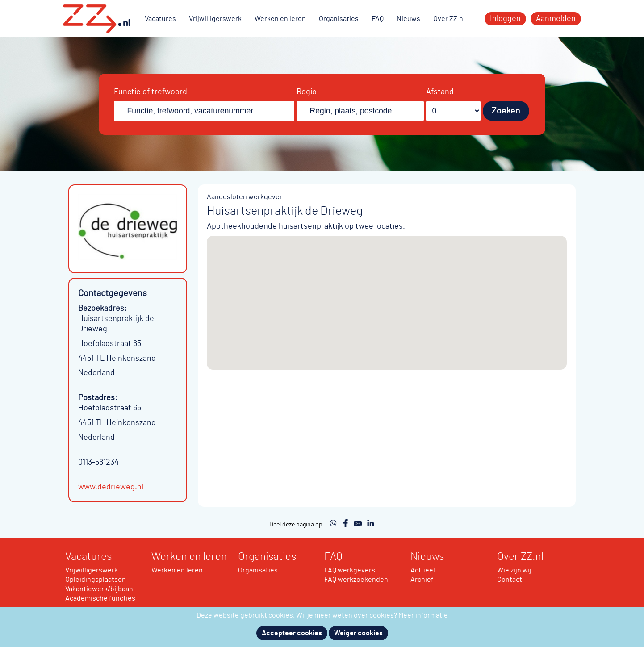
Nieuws (408, 19)
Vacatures (160, 19)
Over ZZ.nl (449, 19)
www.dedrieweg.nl (111, 487)
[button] (387, 294)
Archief (422, 580)
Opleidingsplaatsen (96, 580)
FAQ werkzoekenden (356, 580)
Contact (510, 580)
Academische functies (100, 598)
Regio (307, 92)
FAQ (378, 19)
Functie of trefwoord (151, 92)
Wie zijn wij (514, 570)
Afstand (440, 92)
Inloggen (505, 19)
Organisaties (339, 19)
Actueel (423, 570)
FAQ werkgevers (350, 570)
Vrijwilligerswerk (215, 19)
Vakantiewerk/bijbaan (99, 589)
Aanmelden (556, 19)
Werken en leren (280, 19)
